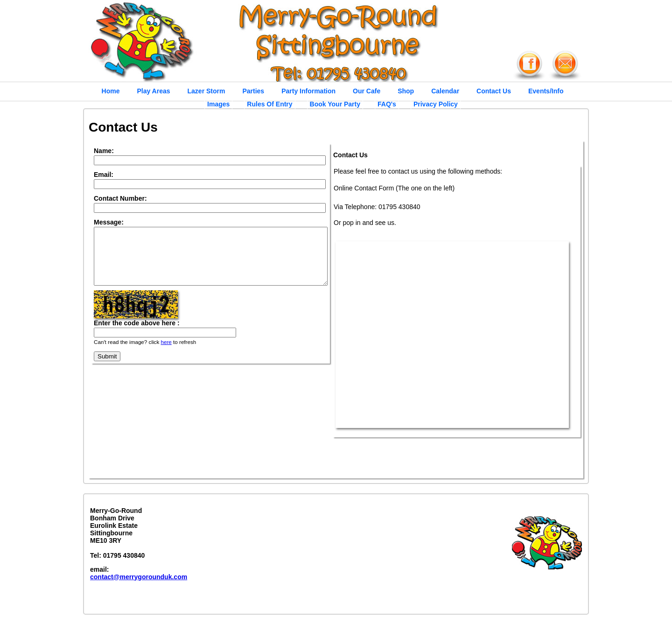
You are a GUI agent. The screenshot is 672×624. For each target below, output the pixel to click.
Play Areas (153, 91)
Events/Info (546, 91)
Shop (406, 91)
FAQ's (387, 104)
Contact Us (494, 91)
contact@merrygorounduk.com (139, 577)
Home (111, 91)
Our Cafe (367, 91)
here (166, 353)
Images (218, 104)
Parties (253, 91)
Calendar (445, 91)
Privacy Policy (436, 104)
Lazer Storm (206, 91)
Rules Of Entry (269, 104)
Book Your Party (335, 104)
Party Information (308, 91)
